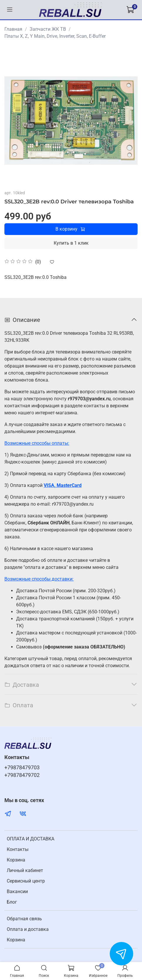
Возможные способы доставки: (39, 579)
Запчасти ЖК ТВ (48, 29)
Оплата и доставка (28, 929)
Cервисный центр (26, 881)
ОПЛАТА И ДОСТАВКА (31, 839)
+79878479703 (22, 768)
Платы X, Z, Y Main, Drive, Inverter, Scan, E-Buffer (55, 36)
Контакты (18, 849)
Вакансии (17, 891)
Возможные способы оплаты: (37, 443)
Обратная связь (24, 919)
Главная (13, 29)
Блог (12, 902)
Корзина (16, 860)
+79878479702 (22, 775)
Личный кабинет (25, 870)
